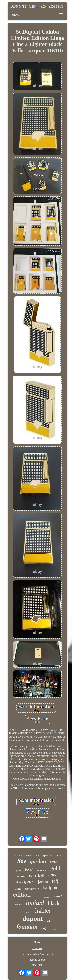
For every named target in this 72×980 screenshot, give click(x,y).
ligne (53, 875)
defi (38, 856)
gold (55, 868)
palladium (41, 870)
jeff (55, 881)
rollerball (36, 875)
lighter (43, 910)
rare (54, 862)
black (54, 903)
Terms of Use (37, 960)
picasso (21, 876)
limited (35, 903)
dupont (33, 919)
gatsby (47, 855)
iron (37, 896)
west (29, 855)
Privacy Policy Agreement (37, 954)
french (27, 912)
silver (58, 856)
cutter (47, 897)
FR (41, 965)
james (43, 882)
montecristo (32, 889)
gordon (38, 861)
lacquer (25, 882)
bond (29, 869)
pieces (18, 855)
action (19, 905)
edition (22, 895)
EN (34, 965)
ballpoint (51, 888)
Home (37, 942)
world (18, 889)
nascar (55, 929)
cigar (45, 928)
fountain (27, 927)
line (22, 861)
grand (57, 896)
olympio (18, 871)
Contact (37, 948)
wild (50, 921)
